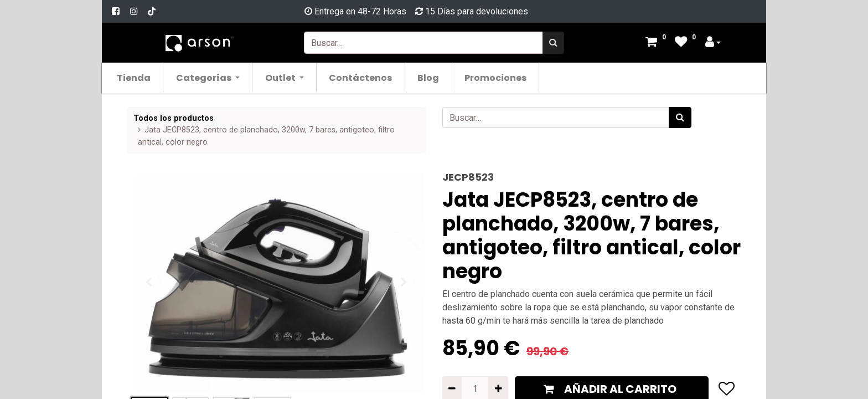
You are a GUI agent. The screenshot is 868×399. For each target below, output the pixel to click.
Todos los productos (174, 118)
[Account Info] (713, 43)
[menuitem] (140, 77)
